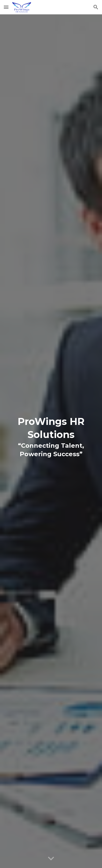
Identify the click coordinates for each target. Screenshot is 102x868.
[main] (51, 441)
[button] (6, 7)
